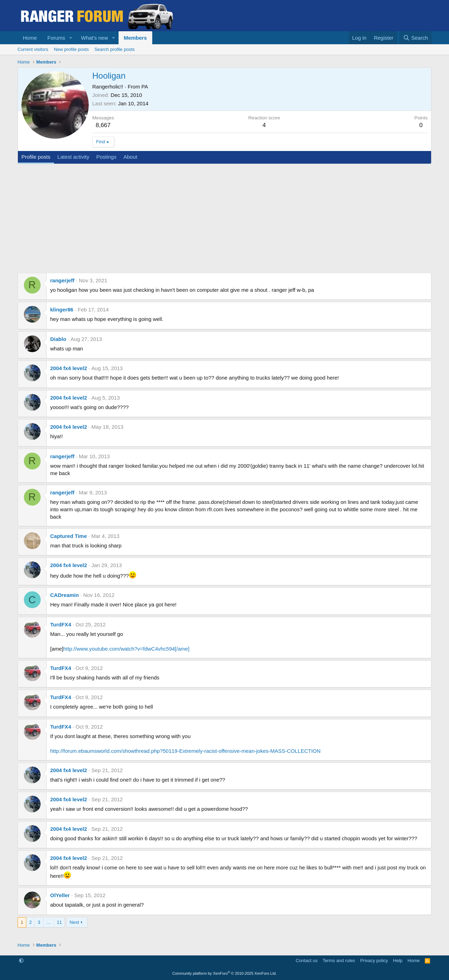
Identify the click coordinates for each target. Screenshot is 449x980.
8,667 (103, 125)
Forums (56, 38)
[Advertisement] (224, 217)
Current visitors (33, 49)
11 (59, 922)
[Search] (416, 38)
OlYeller (60, 895)
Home (30, 38)
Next (74, 922)
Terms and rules (339, 961)
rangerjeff (62, 280)
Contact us (307, 961)
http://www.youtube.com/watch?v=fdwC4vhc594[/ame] (127, 649)
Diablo (58, 339)
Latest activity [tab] (73, 157)
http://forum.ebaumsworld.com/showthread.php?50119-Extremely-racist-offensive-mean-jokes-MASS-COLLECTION (185, 751)
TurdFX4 (61, 624)
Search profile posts (115, 49)
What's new (95, 38)
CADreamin (65, 595)
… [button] (49, 922)
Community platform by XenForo (224, 973)
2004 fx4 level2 (69, 368)
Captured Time (69, 536)
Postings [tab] (106, 157)
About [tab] (130, 157)
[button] (71, 38)
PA (145, 87)
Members (135, 38)
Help (398, 961)
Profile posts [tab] (36, 157)
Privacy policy (374, 961)
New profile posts (71, 49)
